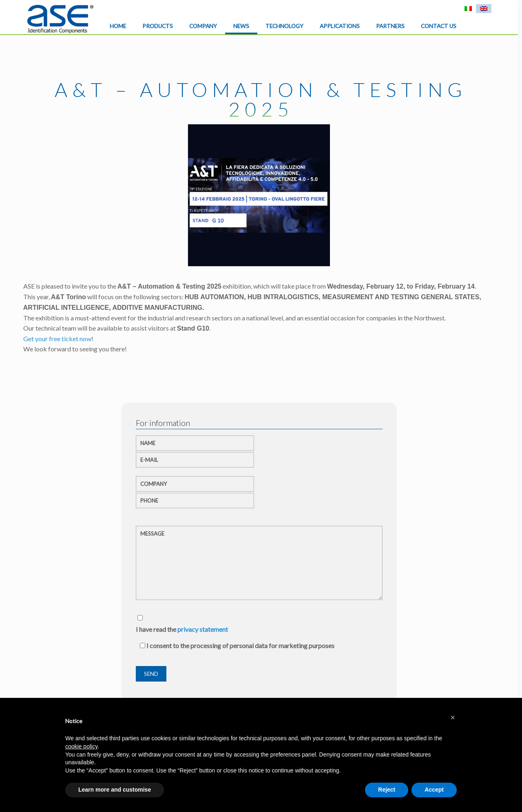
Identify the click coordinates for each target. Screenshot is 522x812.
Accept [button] (434, 790)
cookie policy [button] (81, 746)
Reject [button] (387, 790)
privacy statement (203, 629)
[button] (453, 717)
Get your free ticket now (57, 339)
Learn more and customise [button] (115, 790)
